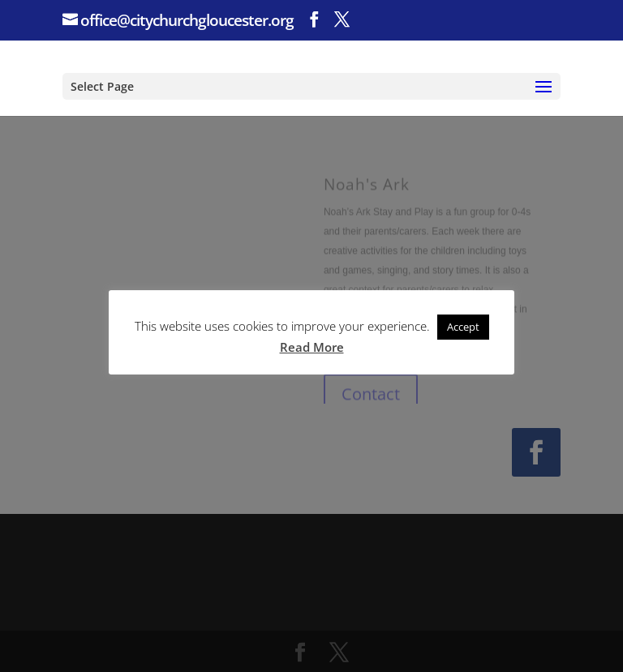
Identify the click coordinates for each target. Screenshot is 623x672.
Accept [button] (463, 327)
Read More (312, 347)
